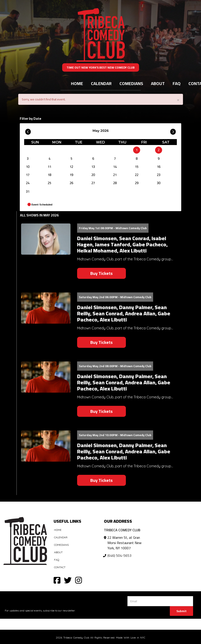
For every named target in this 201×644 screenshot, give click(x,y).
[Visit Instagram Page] (79, 580)
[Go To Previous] (28, 131)
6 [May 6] (93, 159)
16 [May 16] (159, 167)
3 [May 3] (28, 159)
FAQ (177, 83)
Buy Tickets (101, 273)
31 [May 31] (28, 191)
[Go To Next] (173, 131)
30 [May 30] (159, 183)
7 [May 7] (115, 159)
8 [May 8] (137, 159)
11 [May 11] (49, 167)
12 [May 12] (71, 167)
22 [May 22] (137, 175)
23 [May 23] (159, 175)
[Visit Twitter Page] (68, 580)
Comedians (131, 83)
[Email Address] (160, 601)
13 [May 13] (93, 167)
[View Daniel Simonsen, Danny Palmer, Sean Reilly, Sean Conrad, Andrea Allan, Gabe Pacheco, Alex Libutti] (46, 308)
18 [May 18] (49, 175)
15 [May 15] (137, 167)
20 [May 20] (93, 175)
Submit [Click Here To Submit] (181, 611)
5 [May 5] (71, 159)
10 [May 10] (28, 167)
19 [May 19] (71, 175)
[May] (115, 150)
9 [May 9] (159, 159)
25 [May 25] (49, 183)
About (158, 83)
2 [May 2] (159, 150)
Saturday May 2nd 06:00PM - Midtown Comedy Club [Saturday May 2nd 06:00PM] (115, 297)
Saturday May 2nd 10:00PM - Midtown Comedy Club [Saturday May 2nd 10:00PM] (115, 435)
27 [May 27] (93, 183)
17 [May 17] (28, 175)
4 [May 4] (49, 159)
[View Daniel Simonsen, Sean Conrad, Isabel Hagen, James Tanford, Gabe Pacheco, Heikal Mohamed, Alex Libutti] (46, 239)
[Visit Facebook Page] (57, 580)
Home (77, 83)
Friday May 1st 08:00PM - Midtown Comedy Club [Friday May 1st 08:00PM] (113, 228)
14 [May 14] (115, 167)
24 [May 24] (28, 183)
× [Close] (178, 100)
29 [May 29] (137, 183)
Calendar (101, 83)
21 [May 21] (115, 175)
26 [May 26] (71, 183)
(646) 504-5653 (119, 555)
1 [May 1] (137, 150)
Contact (60, 567)
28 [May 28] (115, 183)
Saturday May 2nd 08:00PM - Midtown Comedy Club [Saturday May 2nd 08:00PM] (115, 366)
